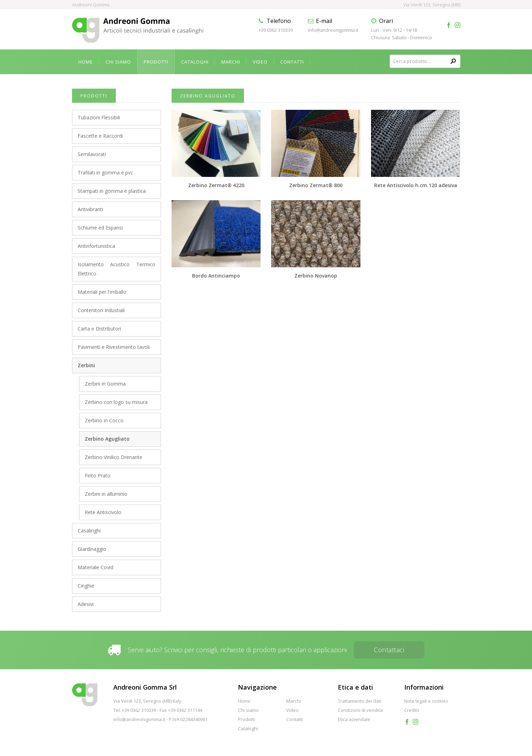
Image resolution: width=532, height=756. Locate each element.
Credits (412, 710)
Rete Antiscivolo (103, 512)
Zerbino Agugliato (107, 439)
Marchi (231, 62)
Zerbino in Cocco (104, 420)
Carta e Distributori (99, 329)
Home (86, 62)
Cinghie (86, 586)
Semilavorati (92, 154)
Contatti (292, 62)
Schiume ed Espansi (100, 228)
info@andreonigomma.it (333, 30)
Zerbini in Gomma (105, 384)
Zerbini (86, 365)
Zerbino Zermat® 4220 (216, 185)
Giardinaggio (92, 549)
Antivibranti (90, 209)
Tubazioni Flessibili (99, 117)
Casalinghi (89, 531)
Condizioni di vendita (360, 710)
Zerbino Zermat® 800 (316, 185)
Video (260, 62)
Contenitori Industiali (101, 310)
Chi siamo (118, 62)
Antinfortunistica (96, 246)
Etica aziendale (354, 719)
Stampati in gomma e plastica (112, 191)
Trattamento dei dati (360, 701)
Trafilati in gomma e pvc (105, 172)
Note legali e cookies (426, 701)
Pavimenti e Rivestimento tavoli (114, 347)
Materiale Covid (95, 567)
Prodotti (156, 62)
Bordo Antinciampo (216, 276)
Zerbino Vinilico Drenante (113, 457)
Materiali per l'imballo (102, 292)
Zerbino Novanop (316, 276)
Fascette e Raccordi (100, 136)
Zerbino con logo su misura (116, 402)
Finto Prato (98, 475)
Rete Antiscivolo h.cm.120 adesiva (416, 185)
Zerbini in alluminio (106, 494)
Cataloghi (195, 62)
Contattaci (389, 650)
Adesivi (86, 604)
